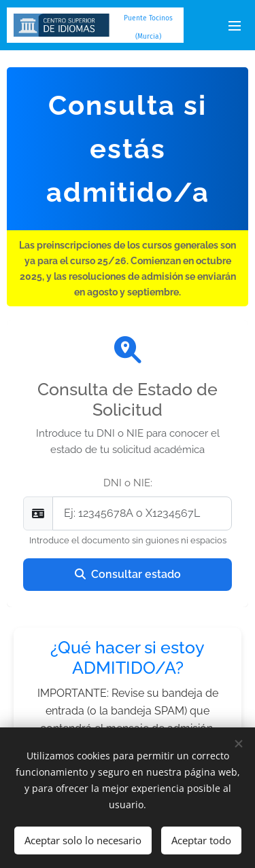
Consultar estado (128, 574)
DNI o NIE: (128, 483)
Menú (235, 26)
